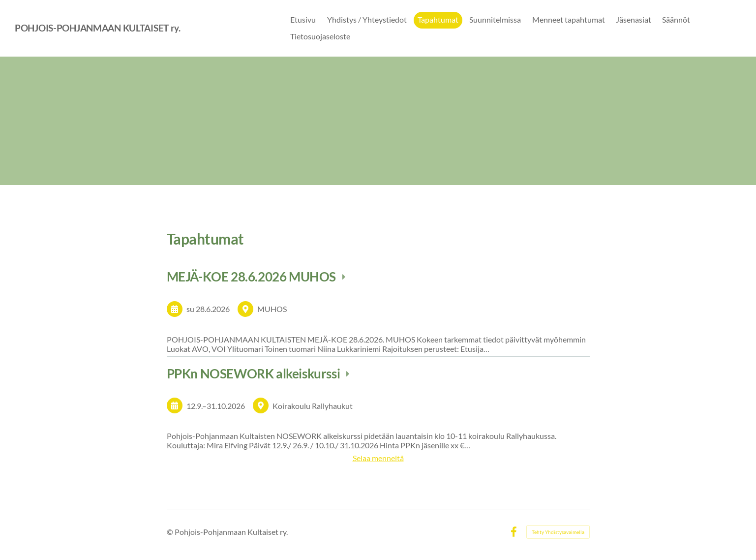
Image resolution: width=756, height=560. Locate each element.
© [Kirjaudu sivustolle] (171, 532)
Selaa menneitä (378, 458)
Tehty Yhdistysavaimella (558, 532)
